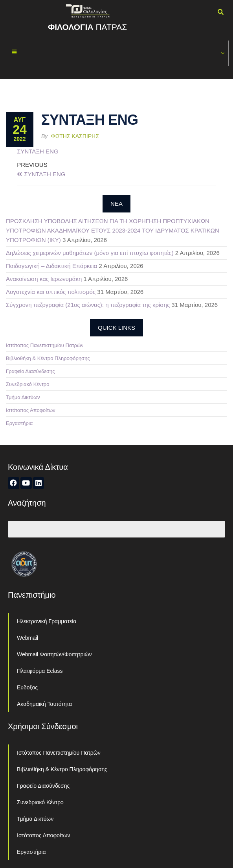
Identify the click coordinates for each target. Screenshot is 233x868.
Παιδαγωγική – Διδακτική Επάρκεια (51, 266)
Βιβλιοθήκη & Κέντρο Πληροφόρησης (48, 358)
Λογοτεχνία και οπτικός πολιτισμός (51, 292)
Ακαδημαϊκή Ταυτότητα (44, 704)
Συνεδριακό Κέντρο (28, 384)
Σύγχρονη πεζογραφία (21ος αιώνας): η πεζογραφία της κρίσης (88, 305)
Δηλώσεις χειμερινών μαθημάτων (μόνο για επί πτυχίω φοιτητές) (90, 253)
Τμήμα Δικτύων (23, 397)
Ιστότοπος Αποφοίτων (31, 410)
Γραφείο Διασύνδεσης (30, 371)
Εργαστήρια (19, 423)
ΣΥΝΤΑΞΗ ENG (38, 151)
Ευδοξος (27, 687)
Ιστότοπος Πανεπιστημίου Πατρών (45, 345)
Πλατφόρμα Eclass (40, 671)
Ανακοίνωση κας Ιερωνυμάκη (44, 279)
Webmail (28, 638)
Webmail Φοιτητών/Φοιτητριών (54, 654)
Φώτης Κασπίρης (75, 136)
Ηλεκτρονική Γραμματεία (47, 621)
